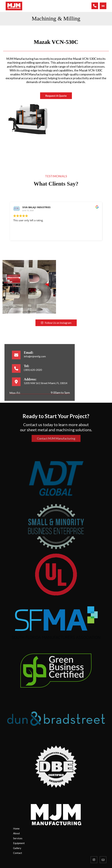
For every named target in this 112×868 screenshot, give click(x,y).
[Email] (103, 860)
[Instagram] (94, 860)
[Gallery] (58, 848)
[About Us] (58, 833)
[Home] (58, 829)
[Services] (58, 838)
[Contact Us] (58, 843)
